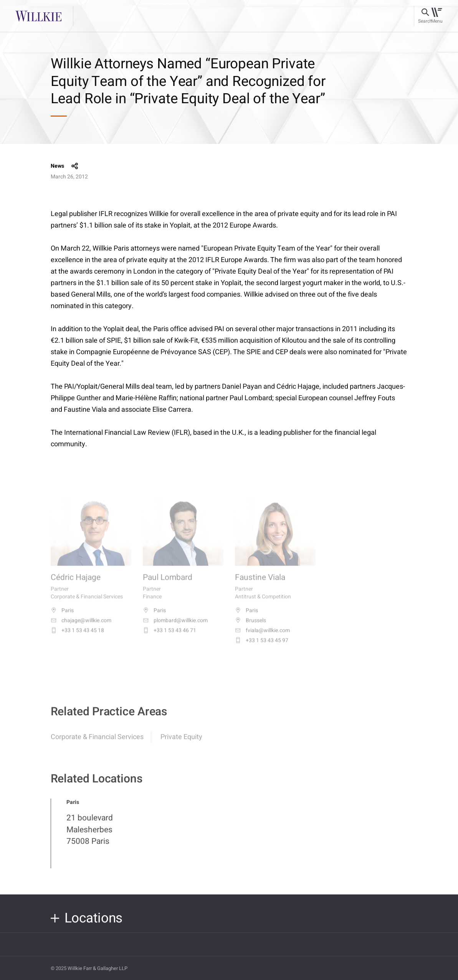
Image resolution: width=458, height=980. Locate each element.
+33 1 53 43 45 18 (77, 637)
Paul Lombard (168, 584)
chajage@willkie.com (81, 627)
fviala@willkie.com (262, 637)
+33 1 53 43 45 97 (262, 647)
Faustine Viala (260, 584)
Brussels (250, 627)
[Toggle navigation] (437, 16)
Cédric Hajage (76, 584)
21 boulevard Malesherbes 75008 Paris (90, 835)
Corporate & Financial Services (97, 743)
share (75, 166)
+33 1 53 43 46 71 (169, 637)
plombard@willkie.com (175, 627)
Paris (62, 617)
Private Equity (181, 743)
